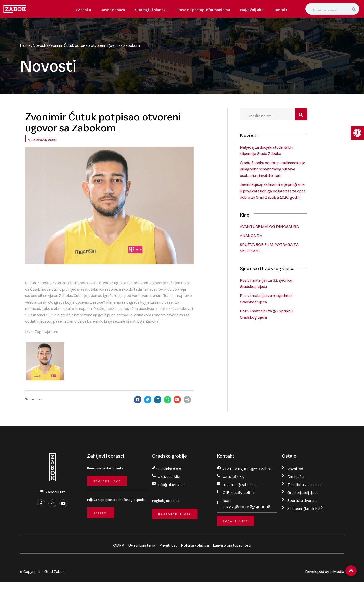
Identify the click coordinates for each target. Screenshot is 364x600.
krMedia (337, 589)
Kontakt (280, 9)
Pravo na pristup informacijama (203, 9)
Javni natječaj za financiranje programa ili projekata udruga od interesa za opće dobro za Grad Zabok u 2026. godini (289, 190)
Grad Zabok (55, 589)
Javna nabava (113, 9)
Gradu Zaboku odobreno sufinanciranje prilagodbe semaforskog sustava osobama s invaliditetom (288, 168)
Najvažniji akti (252, 9)
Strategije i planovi (151, 9)
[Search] (354, 9)
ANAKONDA (266, 235)
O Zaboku (83, 9)
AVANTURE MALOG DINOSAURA (285, 226)
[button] (172, 417)
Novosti (39, 44)
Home (25, 44)
